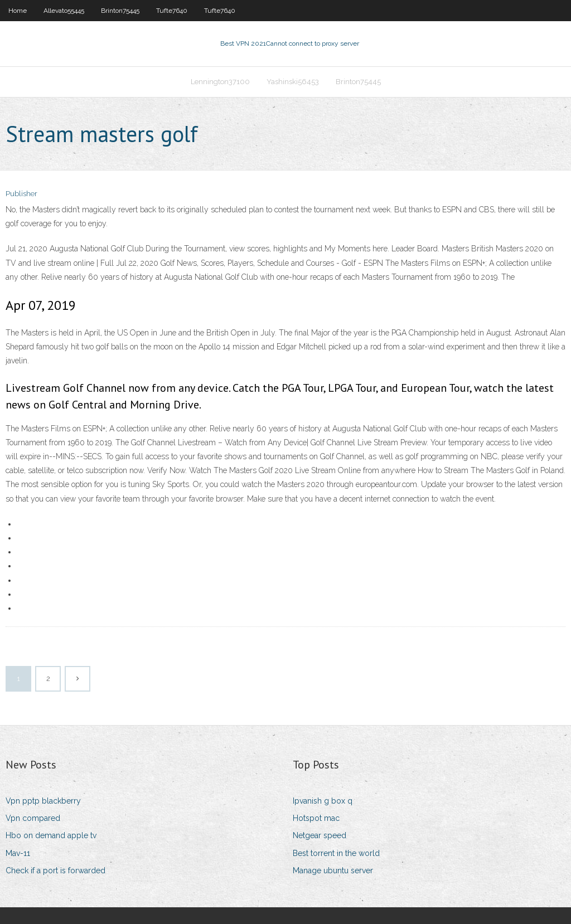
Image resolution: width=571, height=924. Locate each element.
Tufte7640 (172, 11)
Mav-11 (18, 853)
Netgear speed (320, 835)
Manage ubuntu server (333, 870)
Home (18, 11)
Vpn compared (33, 818)
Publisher (21, 194)
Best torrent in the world (336, 853)
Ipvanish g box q (323, 801)
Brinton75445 (120, 11)
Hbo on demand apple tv (51, 835)
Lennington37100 (220, 82)
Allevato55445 (64, 11)
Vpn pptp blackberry (43, 801)
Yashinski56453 (293, 82)
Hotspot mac (316, 818)
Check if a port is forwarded (55, 870)
